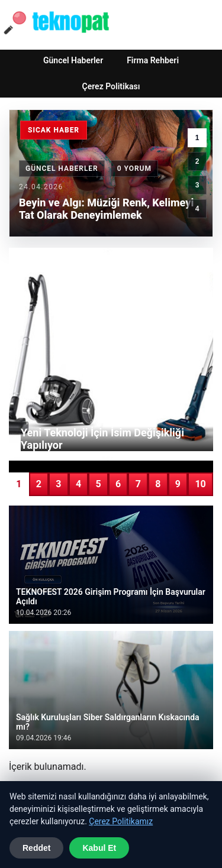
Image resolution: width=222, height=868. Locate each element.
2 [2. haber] (197, 161)
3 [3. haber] (197, 185)
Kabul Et (99, 848)
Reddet (36, 848)
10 (200, 484)
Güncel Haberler (73, 60)
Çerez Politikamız (121, 821)
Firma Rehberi (153, 60)
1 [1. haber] (197, 138)
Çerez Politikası (111, 86)
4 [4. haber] (197, 209)
